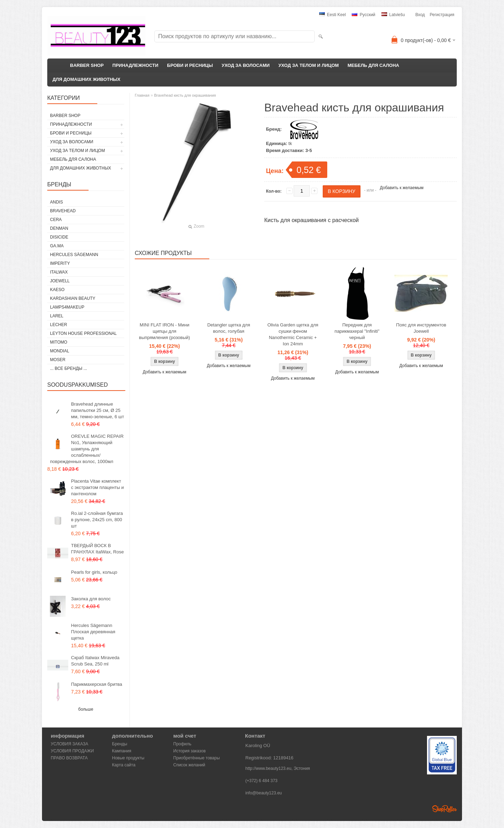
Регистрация (442, 15)
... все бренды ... (69, 368)
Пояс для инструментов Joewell (421, 328)
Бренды (120, 744)
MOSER (58, 360)
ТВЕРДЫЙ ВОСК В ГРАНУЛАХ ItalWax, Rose (97, 549)
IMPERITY (60, 263)
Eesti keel (332, 15)
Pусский (363, 15)
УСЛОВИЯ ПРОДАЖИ (72, 751)
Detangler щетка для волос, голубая (229, 328)
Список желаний (189, 765)
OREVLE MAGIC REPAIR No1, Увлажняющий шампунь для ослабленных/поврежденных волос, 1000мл (87, 449)
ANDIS (57, 202)
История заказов (190, 751)
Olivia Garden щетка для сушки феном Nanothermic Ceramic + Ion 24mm (293, 334)
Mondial (60, 351)
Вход (420, 15)
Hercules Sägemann (74, 255)
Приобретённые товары (197, 758)
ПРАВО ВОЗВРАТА (69, 758)
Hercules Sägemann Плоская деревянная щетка (93, 632)
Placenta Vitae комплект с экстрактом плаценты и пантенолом (97, 487)
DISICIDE (59, 237)
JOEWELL (60, 281)
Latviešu (393, 15)
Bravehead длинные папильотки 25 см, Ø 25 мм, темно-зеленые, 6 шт (97, 410)
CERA (56, 220)
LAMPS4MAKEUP (67, 307)
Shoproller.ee (444, 809)
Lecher (59, 325)
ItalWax (59, 272)
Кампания (122, 751)
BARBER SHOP (87, 65)
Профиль (182, 744)
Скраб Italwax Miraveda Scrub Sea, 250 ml (95, 661)
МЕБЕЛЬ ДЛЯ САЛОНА (373, 65)
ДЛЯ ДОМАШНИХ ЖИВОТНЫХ (86, 79)
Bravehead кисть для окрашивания (185, 95)
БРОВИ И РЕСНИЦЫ (190, 65)
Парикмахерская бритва (97, 684)
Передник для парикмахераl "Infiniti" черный (357, 331)
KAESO (57, 290)
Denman (59, 228)
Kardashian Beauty (73, 298)
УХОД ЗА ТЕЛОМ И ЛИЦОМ (309, 65)
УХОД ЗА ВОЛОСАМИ (246, 65)
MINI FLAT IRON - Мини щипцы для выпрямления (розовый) (164, 331)
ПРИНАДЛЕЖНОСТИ (135, 65)
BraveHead (63, 211)
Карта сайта (124, 765)
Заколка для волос (91, 599)
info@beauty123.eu (264, 793)
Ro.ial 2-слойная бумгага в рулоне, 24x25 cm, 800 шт (97, 520)
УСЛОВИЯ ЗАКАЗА (69, 744)
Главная (142, 95)
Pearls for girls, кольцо (94, 572)
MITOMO (59, 342)
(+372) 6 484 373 (261, 781)
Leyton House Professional (83, 333)
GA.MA (57, 246)
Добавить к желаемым (402, 188)
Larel (57, 316)
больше (86, 709)
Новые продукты (128, 758)
